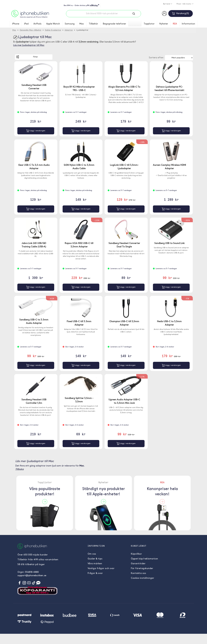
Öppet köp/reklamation (144, 559)
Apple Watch (53, 24)
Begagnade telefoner (114, 24)
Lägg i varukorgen (36, 131)
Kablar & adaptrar (53, 30)
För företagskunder (142, 569)
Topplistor (149, 24)
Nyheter (164, 24)
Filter (27, 57)
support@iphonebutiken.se (32, 576)
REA (175, 24)
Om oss (92, 554)
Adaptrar (69, 30)
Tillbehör (93, 24)
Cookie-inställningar (142, 578)
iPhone (16, 24)
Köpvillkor (136, 554)
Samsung (70, 24)
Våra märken (95, 564)
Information (188, 24)
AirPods (37, 24)
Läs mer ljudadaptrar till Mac (29, 45)
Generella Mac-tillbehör (31, 30)
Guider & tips (95, 559)
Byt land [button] (167, 4)
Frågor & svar (95, 573)
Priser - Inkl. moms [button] (184, 4)
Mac (82, 24)
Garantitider (138, 564)
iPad (26, 24)
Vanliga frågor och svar (101, 569)
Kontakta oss (138, 573)
